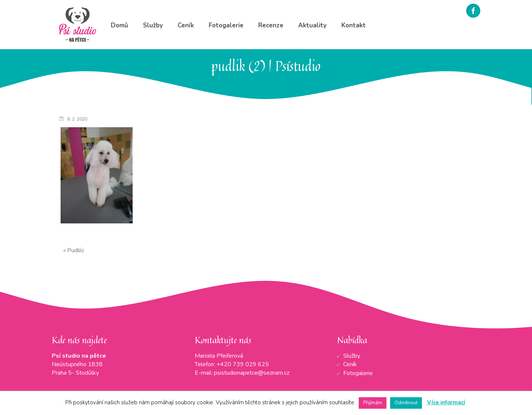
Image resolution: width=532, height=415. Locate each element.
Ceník (350, 364)
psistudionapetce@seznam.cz (252, 373)
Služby (352, 356)
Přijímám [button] (373, 403)
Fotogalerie (358, 373)
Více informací (446, 402)
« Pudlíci (74, 250)
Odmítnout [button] (406, 403)
